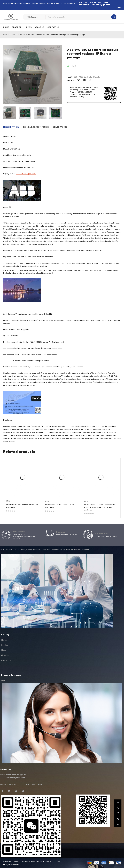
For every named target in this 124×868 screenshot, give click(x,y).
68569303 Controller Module (87, 77)
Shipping (61, 532)
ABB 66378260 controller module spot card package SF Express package (99, 507)
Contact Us (6, 660)
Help (119, 7)
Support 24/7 (101, 533)
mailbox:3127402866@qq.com (95, 5)
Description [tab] (11, 127)
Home (6, 35)
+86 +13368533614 (99, 2)
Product (5, 645)
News (4, 650)
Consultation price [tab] (36, 127)
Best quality (19, 531)
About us (5, 655)
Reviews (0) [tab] (60, 127)
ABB (13, 35)
